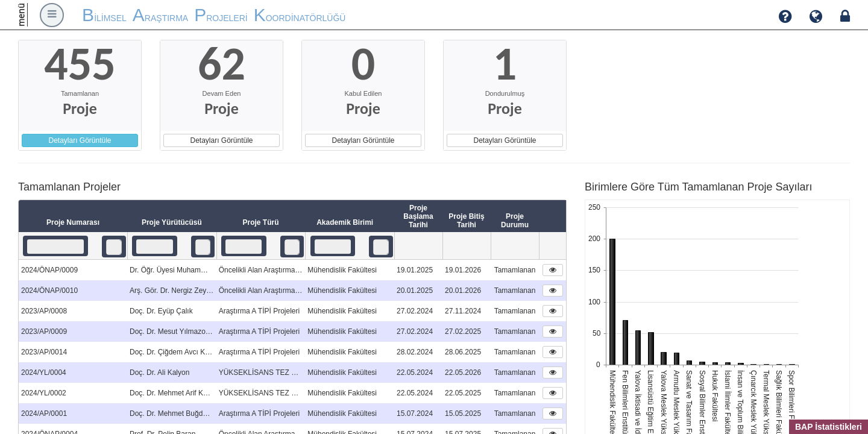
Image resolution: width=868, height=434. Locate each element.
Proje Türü (260, 222)
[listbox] (114, 247)
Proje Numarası (73, 222)
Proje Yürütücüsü (172, 222)
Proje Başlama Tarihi (418, 216)
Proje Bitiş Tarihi (466, 221)
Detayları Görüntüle (80, 140)
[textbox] (55, 247)
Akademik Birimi (350, 223)
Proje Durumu (515, 221)
